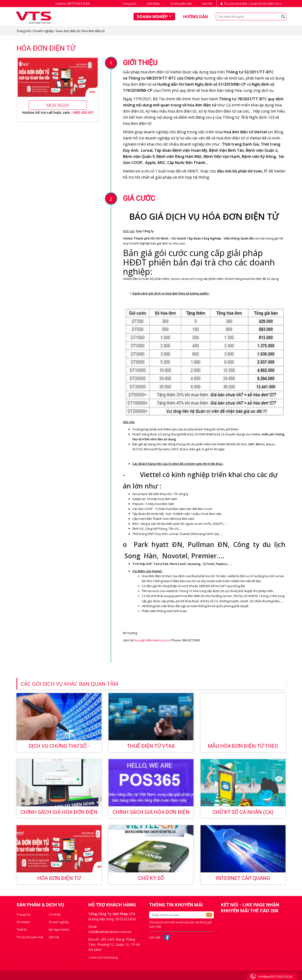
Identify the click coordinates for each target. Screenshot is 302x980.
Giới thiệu (153, 4)
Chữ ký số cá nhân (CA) (243, 812)
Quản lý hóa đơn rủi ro (266, 4)
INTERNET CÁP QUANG (243, 878)
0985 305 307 (83, 112)
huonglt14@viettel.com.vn (152, 640)
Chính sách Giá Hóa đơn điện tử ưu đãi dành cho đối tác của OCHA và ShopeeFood (59, 814)
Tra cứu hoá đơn (236, 4)
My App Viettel (59, 930)
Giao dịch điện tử (68, 31)
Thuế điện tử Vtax (151, 746)
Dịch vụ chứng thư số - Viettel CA (59, 748)
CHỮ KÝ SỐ (151, 878)
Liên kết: (155, 937)
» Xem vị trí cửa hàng (103, 957)
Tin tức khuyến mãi (30, 937)
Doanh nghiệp (152, 17)
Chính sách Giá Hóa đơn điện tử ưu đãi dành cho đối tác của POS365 (151, 814)
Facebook (167, 937)
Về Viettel (23, 922)
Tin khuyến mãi (181, 4)
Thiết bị (22, 930)
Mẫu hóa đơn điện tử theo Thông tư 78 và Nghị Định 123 (243, 748)
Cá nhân (55, 914)
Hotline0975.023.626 (275, 976)
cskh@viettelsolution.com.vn (110, 932)
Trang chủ (129, 4)
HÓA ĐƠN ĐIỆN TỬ (59, 878)
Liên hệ (207, 4)
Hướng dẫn (195, 17)
